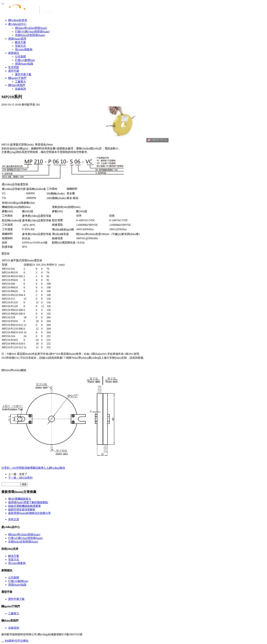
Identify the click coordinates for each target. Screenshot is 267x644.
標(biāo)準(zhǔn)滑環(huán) (31, 28)
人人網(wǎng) (52, 468)
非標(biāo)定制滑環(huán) (30, 35)
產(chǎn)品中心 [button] (17, 24)
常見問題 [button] (14, 67)
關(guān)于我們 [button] (17, 78)
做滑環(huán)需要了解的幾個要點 (28, 502)
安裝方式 (20, 46)
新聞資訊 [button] (14, 53)
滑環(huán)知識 (24, 64)
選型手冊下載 (23, 74)
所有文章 (14, 519)
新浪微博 (27, 468)
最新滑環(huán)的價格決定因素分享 (29, 513)
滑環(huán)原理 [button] (17, 39)
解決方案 (20, 42)
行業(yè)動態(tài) (25, 60)
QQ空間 (17, 468)
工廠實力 (20, 82)
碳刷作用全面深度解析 (22, 510)
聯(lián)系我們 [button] (17, 85)
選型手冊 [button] (14, 71)
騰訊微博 (38, 468)
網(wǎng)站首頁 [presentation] (18, 20)
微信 (62, 468)
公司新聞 (20, 57)
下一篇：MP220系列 (20, 478)
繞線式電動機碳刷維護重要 (25, 506)
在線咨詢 (20, 89)
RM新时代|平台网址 (17, 641)
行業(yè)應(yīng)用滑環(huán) (32, 32)
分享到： (7, 468)
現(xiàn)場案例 (24, 49)
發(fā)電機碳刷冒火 (20, 499)
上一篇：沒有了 (18, 474)
